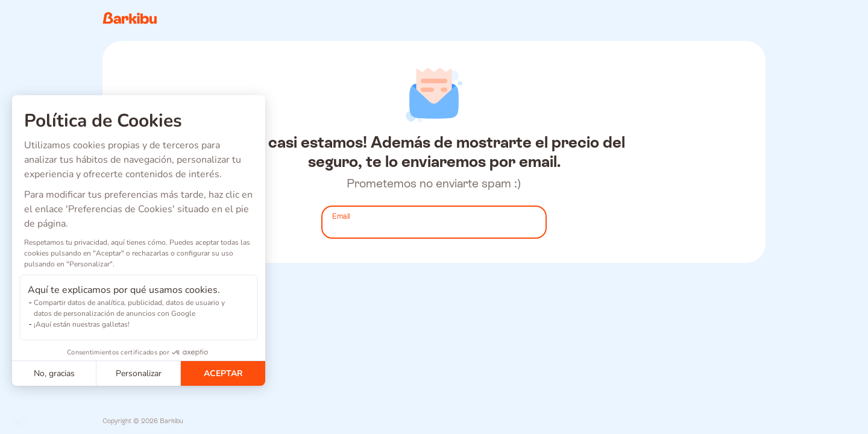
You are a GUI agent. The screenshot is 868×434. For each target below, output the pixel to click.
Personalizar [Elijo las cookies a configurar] (139, 373)
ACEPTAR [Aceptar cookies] (223, 373)
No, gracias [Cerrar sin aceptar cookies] (54, 373)
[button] (19, 419)
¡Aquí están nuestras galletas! (82, 324)
